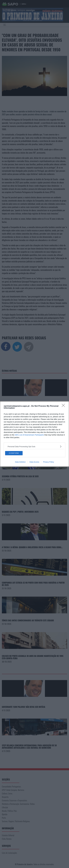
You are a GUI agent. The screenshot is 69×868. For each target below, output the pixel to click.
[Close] (64, 406)
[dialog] (34, 434)
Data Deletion (20, 462)
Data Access (34, 462)
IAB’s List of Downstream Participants (29, 435)
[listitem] (34, 446)
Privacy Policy (48, 462)
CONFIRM (14, 453)
